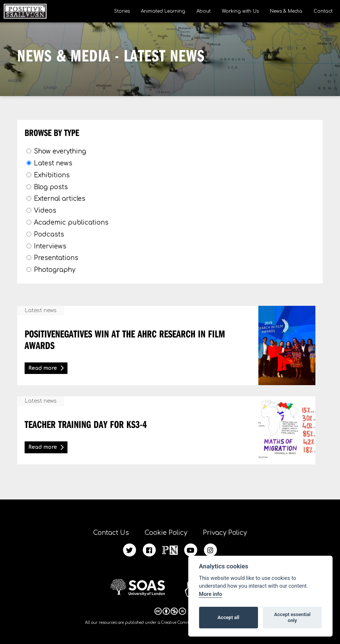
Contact (323, 11)
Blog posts (51, 187)
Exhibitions (52, 175)
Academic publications (71, 223)
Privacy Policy (225, 533)
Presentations (56, 258)
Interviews (50, 246)
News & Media (286, 11)
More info (211, 594)
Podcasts (49, 234)
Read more (43, 368)
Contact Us (111, 533)
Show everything (60, 151)
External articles (60, 199)
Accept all (229, 617)
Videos (45, 211)
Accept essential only (292, 617)
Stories (122, 11)
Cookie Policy (166, 533)
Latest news (53, 163)
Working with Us (240, 11)
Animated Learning (163, 11)
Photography (55, 270)
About (204, 11)
